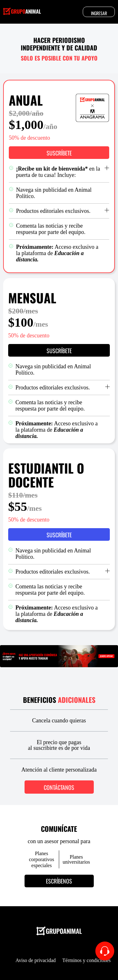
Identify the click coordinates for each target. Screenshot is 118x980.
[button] (59, 153)
